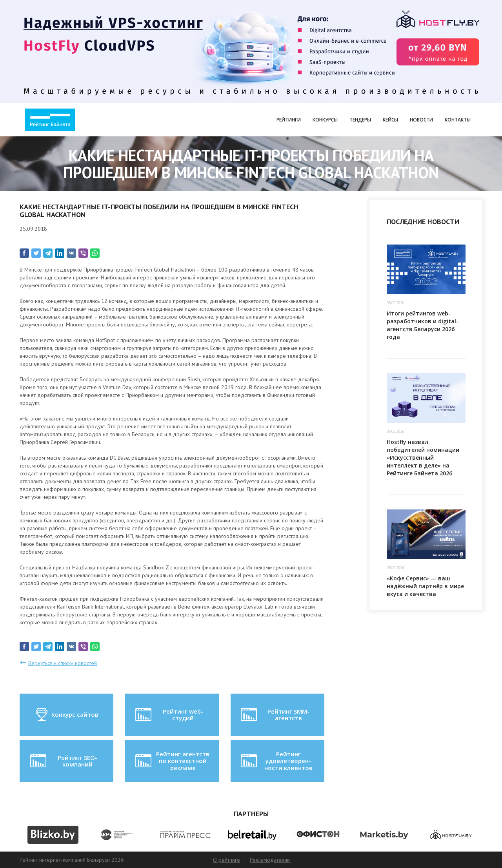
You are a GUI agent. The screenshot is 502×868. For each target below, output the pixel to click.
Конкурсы (325, 120)
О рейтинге (226, 860)
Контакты (458, 120)
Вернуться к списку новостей (63, 663)
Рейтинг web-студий (168, 715)
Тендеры (360, 120)
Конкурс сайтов (66, 715)
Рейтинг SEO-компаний (63, 761)
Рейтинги (289, 120)
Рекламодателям (270, 860)
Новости (421, 120)
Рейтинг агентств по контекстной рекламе (172, 761)
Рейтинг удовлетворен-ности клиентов (276, 761)
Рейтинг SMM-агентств (274, 715)
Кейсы (390, 120)
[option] (53, 835)
